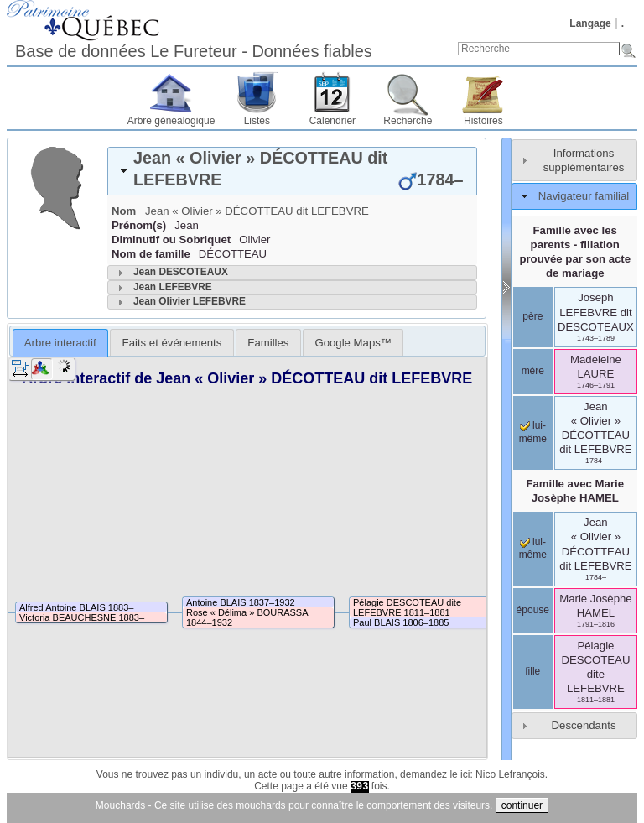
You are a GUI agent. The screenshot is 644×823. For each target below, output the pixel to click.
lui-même (533, 549)
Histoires (483, 121)
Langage (590, 23)
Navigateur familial (584, 196)
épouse (533, 610)
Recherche (408, 121)
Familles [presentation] (268, 343)
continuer (522, 805)
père (532, 316)
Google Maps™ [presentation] (353, 343)
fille (532, 671)
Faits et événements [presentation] (172, 343)
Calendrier (332, 121)
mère (533, 371)
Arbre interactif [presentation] (60, 343)
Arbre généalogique (171, 121)
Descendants (584, 725)
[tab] (292, 171)
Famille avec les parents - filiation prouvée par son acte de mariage (575, 252)
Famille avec (575, 491)
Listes (257, 121)
